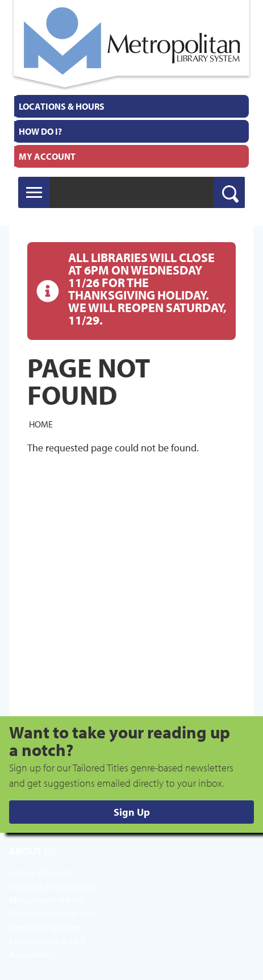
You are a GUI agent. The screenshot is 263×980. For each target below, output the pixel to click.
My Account (47, 156)
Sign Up (132, 812)
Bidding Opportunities (52, 913)
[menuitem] (131, 106)
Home (41, 424)
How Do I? (40, 131)
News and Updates (45, 927)
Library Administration (52, 886)
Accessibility (33, 954)
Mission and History (47, 900)
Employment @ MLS (47, 941)
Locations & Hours (62, 106)
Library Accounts (41, 873)
